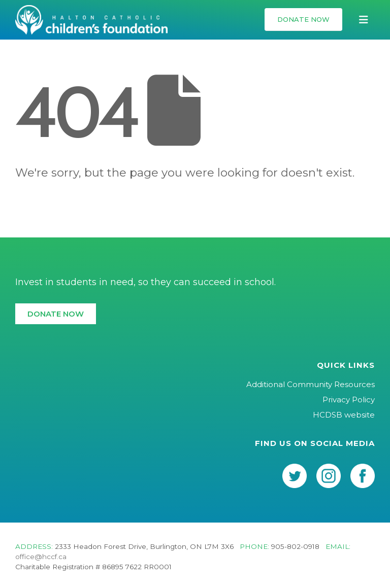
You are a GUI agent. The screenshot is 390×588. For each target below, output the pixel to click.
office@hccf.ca (41, 557)
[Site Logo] (91, 20)
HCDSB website (344, 415)
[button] (303, 20)
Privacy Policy (349, 400)
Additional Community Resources (311, 384)
